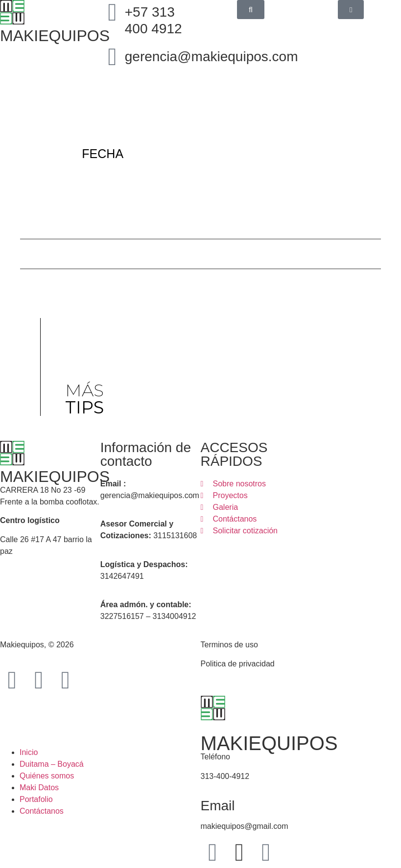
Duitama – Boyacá (52, 764)
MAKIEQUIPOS (55, 477)
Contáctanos (42, 811)
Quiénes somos (47, 776)
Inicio (29, 752)
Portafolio (36, 799)
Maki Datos (39, 788)
